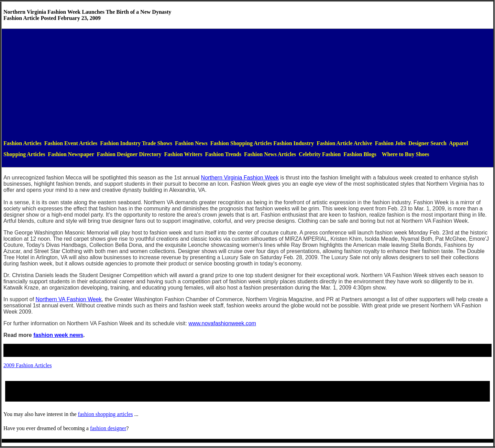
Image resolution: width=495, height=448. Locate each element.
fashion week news (58, 335)
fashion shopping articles (106, 414)
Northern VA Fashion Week (68, 299)
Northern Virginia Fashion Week (240, 178)
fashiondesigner (108, 428)
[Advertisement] (247, 84)
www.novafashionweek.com (222, 323)
